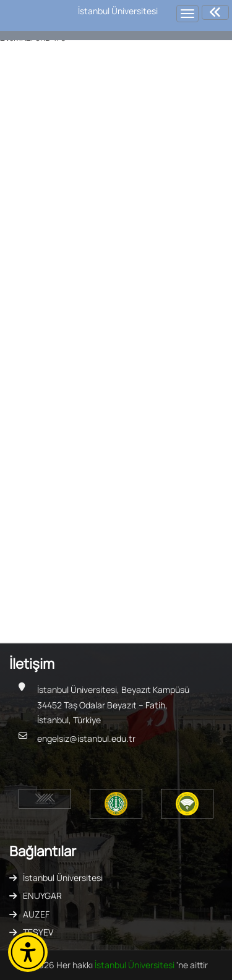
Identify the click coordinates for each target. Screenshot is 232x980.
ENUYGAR (42, 896)
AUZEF (36, 914)
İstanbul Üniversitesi (63, 878)
